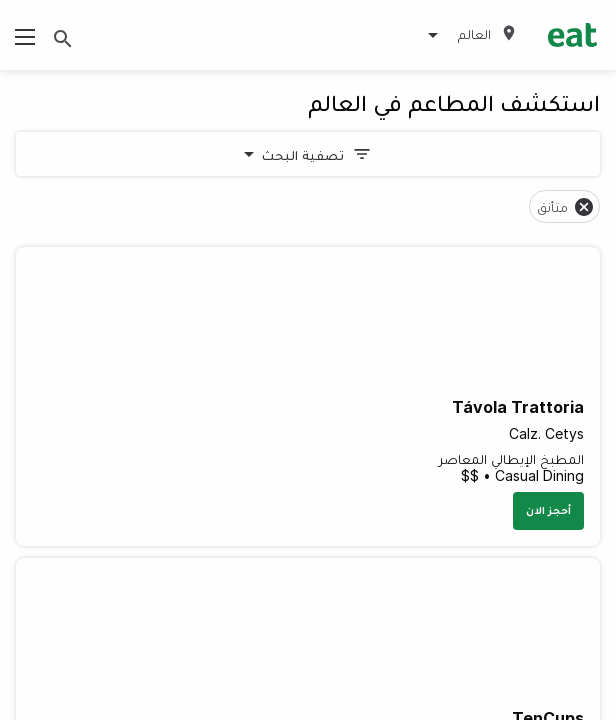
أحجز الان (548, 510)
